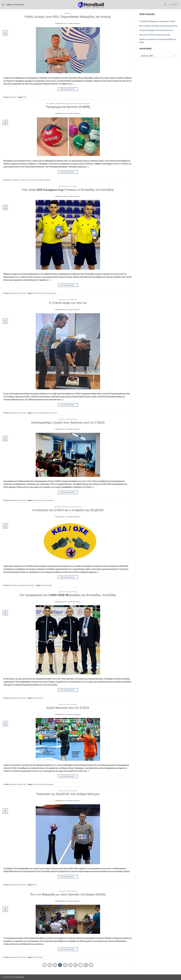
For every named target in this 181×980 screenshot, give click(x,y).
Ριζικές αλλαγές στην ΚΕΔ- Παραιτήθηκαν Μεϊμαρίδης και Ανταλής (68, 17)
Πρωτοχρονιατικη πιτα (44, 413)
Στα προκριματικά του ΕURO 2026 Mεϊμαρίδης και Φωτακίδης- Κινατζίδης (68, 595)
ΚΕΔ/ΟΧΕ (49, 585)
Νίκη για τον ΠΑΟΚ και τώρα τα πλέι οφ (155, 35)
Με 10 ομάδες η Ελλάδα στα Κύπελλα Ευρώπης (158, 26)
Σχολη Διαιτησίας (48, 500)
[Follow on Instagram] (173, 5)
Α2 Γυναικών (69, 103)
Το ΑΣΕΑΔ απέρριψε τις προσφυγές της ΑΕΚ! (157, 21)
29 (86, 965)
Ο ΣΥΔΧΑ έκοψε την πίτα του (68, 303)
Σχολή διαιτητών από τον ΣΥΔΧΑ (68, 708)
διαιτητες (40, 957)
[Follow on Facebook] (170, 5)
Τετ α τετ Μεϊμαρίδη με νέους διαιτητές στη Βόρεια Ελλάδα (68, 894)
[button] (3, 5)
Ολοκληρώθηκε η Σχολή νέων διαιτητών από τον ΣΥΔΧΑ (68, 422)
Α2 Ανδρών (60, 103)
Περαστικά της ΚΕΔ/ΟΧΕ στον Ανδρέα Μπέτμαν (68, 794)
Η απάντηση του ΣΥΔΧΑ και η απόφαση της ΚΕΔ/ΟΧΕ (68, 510)
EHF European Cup (43, 293)
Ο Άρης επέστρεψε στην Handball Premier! (156, 30)
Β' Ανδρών (78, 103)
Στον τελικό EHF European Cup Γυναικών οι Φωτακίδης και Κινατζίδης (68, 190)
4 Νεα (25, 97)
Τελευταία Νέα (72, 186)
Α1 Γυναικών (51, 103)
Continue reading (68, 89)
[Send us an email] (176, 5)
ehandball (77, 23)
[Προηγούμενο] (45, 965)
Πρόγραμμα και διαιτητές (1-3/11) (68, 107)
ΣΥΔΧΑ (55, 413)
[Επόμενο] (91, 965)
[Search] (165, 5)
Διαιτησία (68, 13)
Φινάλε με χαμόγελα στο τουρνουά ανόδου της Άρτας (158, 41)
